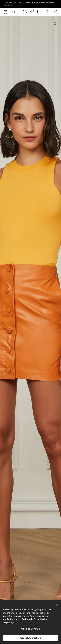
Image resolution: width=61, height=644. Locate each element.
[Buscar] (14, 12)
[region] (30, 622)
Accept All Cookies (30, 638)
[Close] (57, 605)
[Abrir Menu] (6, 12)
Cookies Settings (30, 629)
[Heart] (47, 12)
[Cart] (56, 12)
